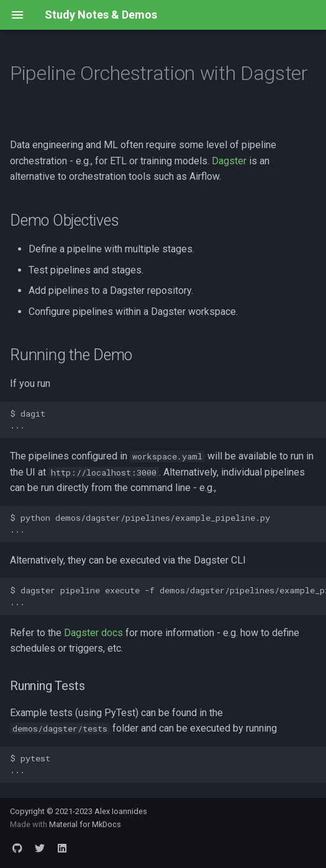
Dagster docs (93, 633)
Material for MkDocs (85, 824)
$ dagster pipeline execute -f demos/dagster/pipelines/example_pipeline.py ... (168, 596)
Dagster (229, 161)
